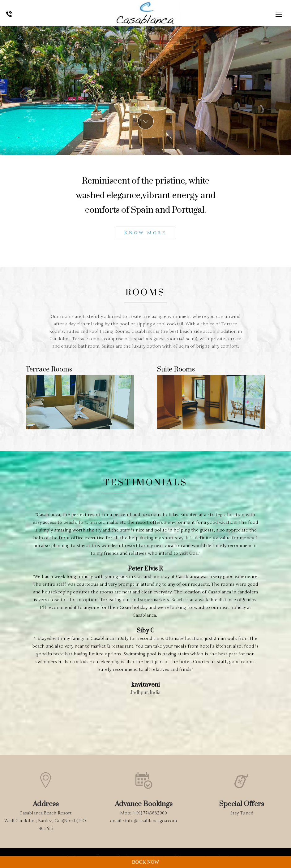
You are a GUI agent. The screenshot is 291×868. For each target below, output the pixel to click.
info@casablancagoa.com (151, 821)
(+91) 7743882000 (150, 813)
